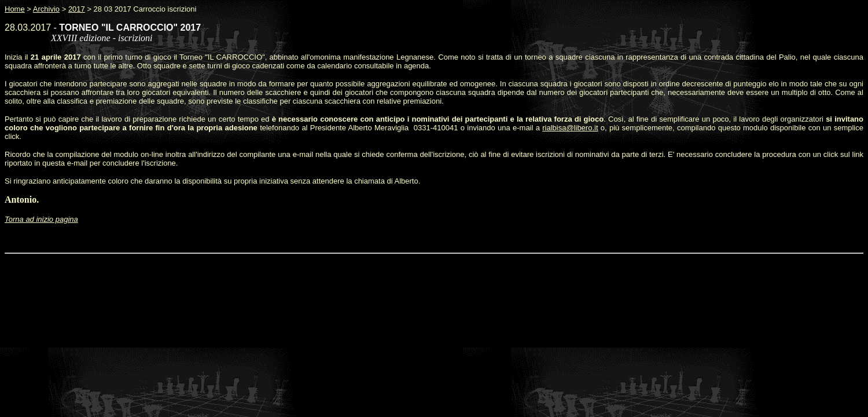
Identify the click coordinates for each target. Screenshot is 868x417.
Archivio (46, 9)
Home (15, 9)
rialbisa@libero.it (570, 128)
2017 (77, 9)
